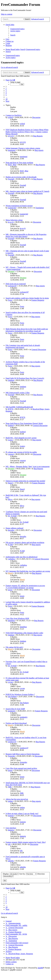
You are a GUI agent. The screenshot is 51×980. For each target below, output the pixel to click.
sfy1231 (11, 136)
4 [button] (6, 93)
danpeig (11, 830)
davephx (11, 530)
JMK (10, 787)
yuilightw (11, 559)
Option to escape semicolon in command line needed (25, 481)
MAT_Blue (12, 165)
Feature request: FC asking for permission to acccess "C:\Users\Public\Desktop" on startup (25, 587)
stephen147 (12, 742)
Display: (11, 874)
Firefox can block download (16, 723)
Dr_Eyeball (12, 516)
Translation (40, 208)
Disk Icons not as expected (16, 284)
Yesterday (11, 756)
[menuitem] (17, 29)
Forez (10, 300)
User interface (11, 828)
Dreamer (11, 271)
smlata (10, 801)
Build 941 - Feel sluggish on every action (21, 438)
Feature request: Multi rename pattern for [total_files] (26, 842)
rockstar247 (12, 286)
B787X (11, 409)
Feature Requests (38, 300)
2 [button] (6, 89)
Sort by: (28, 874)
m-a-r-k (11, 222)
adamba (11, 861)
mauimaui (12, 150)
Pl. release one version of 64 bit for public (21, 452)
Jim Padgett (12, 697)
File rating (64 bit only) (14, 647)
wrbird (10, 117)
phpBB (40, 968)
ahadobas (11, 621)
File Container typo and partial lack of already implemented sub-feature (23, 346)
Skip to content (7, 14)
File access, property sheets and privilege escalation (25, 542)
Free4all (11, 179)
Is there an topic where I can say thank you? (22, 814)
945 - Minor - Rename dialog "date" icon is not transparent (28, 466)
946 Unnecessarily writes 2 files (18, 393)
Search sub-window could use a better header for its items (27, 298)
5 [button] (6, 95)
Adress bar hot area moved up (17, 799)
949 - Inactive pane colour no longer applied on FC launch (27, 191)
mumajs (11, 816)
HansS (10, 483)
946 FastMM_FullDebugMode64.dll (19, 407)
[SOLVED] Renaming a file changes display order (24, 633)
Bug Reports (38, 136)
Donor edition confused (14, 528)
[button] (10, 80)
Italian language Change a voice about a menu (23, 148)
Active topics (11, 58)
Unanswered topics (13, 55)
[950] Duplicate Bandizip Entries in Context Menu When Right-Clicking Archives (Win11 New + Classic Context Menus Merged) (27, 132)
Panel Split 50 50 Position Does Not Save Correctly (25, 378)
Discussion (36, 117)
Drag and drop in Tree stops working (19, 163)
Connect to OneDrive (14, 115)
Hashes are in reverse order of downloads (21, 177)
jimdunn (11, 380)
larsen (10, 590)
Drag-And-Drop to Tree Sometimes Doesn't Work (24, 423)
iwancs (11, 440)
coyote (10, 682)
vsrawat (11, 454)
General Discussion (39, 350)
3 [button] (6, 91)
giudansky (12, 711)
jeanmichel (12, 208)
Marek (10, 573)
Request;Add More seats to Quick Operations (23, 754)
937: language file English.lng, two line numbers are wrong (28, 571)
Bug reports (39, 150)
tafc (9, 844)
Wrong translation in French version (19, 206)
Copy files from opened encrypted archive (21, 768)
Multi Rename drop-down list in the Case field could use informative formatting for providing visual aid (27, 330)
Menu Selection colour (14, 220)
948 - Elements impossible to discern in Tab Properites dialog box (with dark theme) (26, 235)
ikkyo (10, 499)
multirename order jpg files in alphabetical (21, 557)
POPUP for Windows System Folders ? (20, 694)
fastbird (11, 425)
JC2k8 (10, 545)
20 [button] (7, 99)
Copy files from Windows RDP (17, 618)
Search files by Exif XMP (15, 709)
